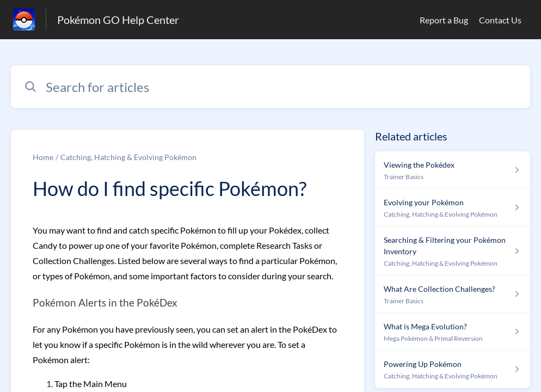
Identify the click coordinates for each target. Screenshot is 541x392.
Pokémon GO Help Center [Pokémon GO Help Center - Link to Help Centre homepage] (118, 20)
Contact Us (500, 20)
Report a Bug (444, 20)
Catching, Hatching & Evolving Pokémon (128, 157)
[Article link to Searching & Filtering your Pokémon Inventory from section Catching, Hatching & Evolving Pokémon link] (453, 251)
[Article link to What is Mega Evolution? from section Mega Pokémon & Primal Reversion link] (453, 332)
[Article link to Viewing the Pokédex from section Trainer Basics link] (453, 170)
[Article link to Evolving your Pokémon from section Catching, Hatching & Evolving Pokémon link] (453, 208)
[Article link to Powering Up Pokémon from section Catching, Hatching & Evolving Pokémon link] (453, 369)
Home (43, 157)
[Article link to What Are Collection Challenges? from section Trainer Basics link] (453, 294)
